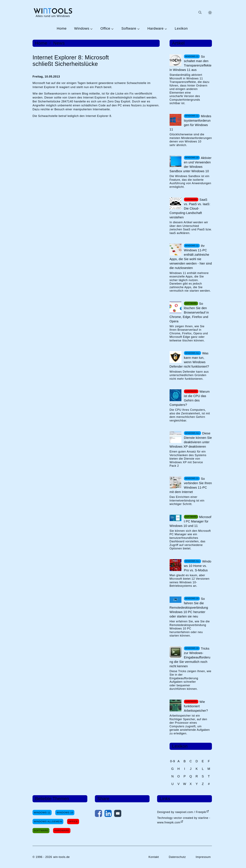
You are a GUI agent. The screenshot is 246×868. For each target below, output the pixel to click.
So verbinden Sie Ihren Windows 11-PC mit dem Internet (191, 485)
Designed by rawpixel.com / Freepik (182, 812)
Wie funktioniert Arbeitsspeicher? (196, 706)
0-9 (172, 761)
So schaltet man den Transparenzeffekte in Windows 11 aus (191, 63)
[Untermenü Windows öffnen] (91, 29)
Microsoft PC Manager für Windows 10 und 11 (190, 521)
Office (105, 29)
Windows (82, 29)
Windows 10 (65, 812)
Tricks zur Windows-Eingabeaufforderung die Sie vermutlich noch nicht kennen (190, 657)
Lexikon (181, 29)
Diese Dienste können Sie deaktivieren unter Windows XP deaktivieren (191, 440)
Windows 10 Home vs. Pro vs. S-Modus (198, 566)
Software (129, 29)
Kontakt (154, 857)
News (59, 43)
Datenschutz (177, 857)
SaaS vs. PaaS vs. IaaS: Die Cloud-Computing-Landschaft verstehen (190, 208)
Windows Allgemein (48, 821)
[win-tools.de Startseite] (53, 13)
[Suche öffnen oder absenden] (200, 13)
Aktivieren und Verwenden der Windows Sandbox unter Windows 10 (191, 164)
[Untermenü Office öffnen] (112, 29)
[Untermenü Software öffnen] (138, 29)
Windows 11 (42, 812)
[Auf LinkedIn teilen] (108, 814)
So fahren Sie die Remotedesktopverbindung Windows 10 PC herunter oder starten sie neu (189, 608)
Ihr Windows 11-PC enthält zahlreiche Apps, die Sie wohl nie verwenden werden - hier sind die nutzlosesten (191, 257)
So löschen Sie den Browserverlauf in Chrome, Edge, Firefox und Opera (189, 312)
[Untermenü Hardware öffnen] (165, 29)
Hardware (155, 29)
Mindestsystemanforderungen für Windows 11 (190, 123)
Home (62, 29)
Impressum (203, 857)
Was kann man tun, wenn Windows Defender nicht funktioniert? (189, 360)
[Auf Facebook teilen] (98, 814)
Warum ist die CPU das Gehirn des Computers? (190, 398)
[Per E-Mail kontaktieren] (118, 814)
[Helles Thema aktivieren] (210, 13)
